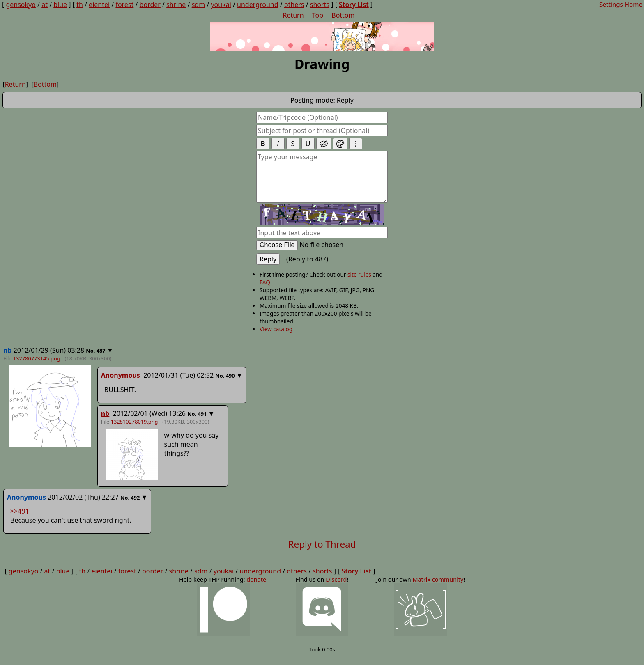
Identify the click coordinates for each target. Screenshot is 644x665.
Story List (356, 7)
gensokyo (23, 7)
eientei (102, 7)
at (47, 7)
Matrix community (438, 588)
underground (260, 7)
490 (230, 385)
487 (101, 360)
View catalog (276, 338)
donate (256, 588)
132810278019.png (135, 431)
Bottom (45, 93)
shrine (179, 7)
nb (105, 422)
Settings (609, 7)
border (153, 7)
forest (127, 7)
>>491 (20, 520)
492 (135, 507)
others (297, 7)
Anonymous (121, 384)
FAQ (265, 291)
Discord (336, 588)
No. (91, 360)
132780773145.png (37, 367)
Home (631, 7)
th (83, 7)
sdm (201, 7)
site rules (359, 283)
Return (15, 93)
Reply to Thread (322, 553)
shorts (322, 7)
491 (202, 423)
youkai (224, 7)
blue (63, 7)
